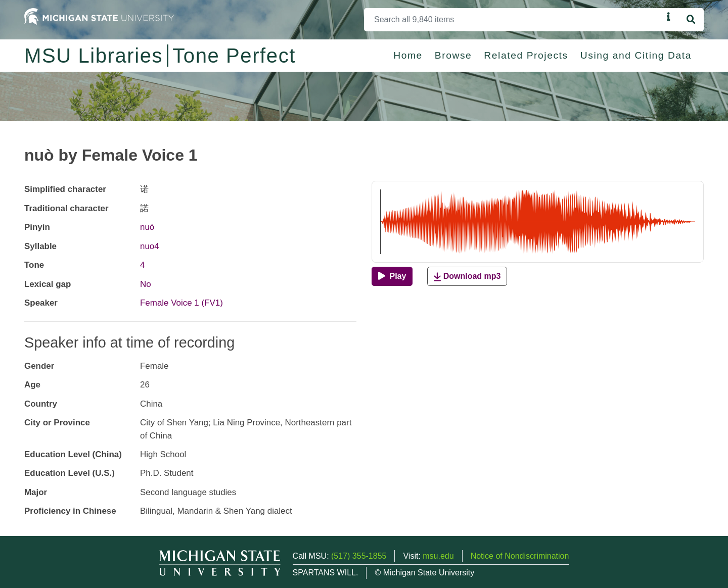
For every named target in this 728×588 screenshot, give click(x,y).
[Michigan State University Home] (99, 16)
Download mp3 (467, 277)
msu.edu (438, 556)
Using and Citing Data (636, 55)
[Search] (513, 20)
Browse (453, 55)
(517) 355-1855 (359, 556)
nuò (147, 227)
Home (408, 55)
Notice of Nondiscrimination (520, 556)
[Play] (392, 276)
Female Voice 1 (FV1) (181, 303)
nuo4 (150, 246)
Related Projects (526, 55)
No (146, 284)
